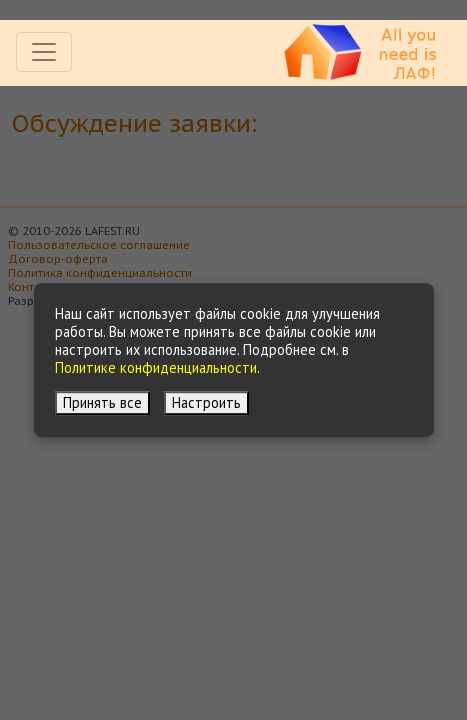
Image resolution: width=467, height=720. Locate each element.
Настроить (206, 402)
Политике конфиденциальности (156, 367)
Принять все (102, 402)
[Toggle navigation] (44, 52)
